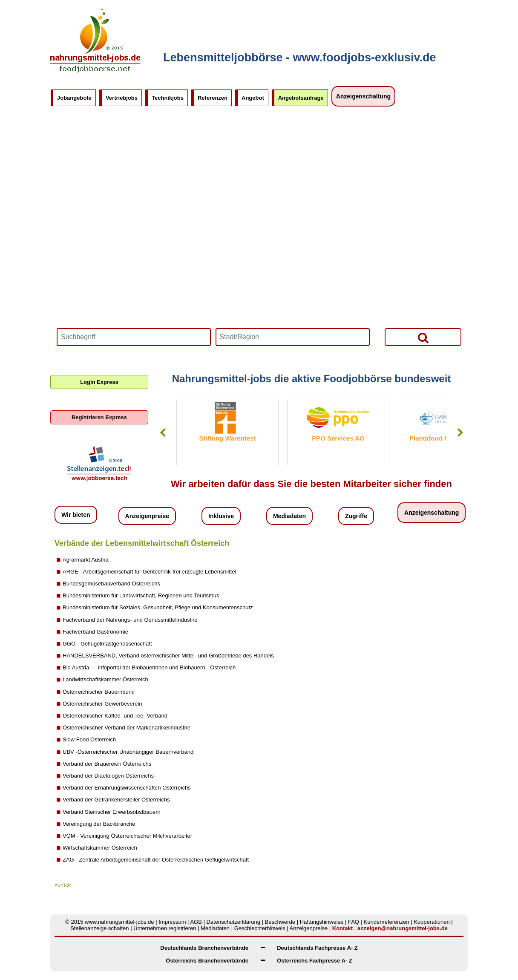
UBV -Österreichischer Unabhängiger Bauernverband (128, 752)
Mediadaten (289, 516)
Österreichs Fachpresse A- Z (315, 961)
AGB (196, 922)
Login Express (99, 382)
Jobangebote (74, 98)
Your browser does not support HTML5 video (259, 236)
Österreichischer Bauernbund (99, 692)
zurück (63, 885)
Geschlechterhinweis (260, 928)
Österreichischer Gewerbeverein (102, 704)
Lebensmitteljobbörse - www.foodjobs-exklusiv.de (300, 58)
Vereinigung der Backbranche (99, 824)
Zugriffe (356, 516)
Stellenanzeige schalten (99, 928)
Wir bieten (76, 515)
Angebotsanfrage (301, 98)
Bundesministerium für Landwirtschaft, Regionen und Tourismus (141, 595)
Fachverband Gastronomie (95, 632)
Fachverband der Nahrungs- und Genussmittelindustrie (130, 620)
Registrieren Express (99, 417)
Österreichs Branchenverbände (207, 961)
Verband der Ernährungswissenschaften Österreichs (127, 788)
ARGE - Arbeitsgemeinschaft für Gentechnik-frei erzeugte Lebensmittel (150, 572)
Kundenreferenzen (387, 922)
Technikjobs (168, 98)
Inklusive (221, 516)
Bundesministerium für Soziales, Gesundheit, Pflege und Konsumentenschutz (158, 607)
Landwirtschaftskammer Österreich (105, 679)
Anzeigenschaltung (363, 96)
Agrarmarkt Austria (86, 560)
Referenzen (213, 98)
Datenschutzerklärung (233, 922)
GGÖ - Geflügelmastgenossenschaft (107, 644)
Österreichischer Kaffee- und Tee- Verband (115, 716)
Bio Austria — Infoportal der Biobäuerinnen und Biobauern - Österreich (149, 667)
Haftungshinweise (322, 922)
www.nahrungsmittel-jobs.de (119, 922)
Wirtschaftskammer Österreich (100, 848)
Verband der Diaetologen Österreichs (108, 776)
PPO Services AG (338, 438)
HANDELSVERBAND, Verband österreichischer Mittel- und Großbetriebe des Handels (168, 656)
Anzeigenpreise (147, 516)
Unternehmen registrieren (165, 928)
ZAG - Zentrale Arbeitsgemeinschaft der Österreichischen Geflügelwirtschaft (156, 860)
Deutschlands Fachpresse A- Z (317, 948)
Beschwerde (280, 922)
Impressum (172, 922)
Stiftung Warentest (228, 438)
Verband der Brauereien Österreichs (107, 764)
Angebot (253, 98)
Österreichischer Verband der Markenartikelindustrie (127, 728)
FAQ (354, 922)
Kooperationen (432, 922)
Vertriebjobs (122, 98)
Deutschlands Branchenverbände (204, 948)
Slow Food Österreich (89, 739)
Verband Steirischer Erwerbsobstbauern (112, 812)
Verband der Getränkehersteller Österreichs (116, 800)
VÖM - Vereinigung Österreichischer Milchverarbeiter (127, 836)
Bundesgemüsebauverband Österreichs (111, 584)
